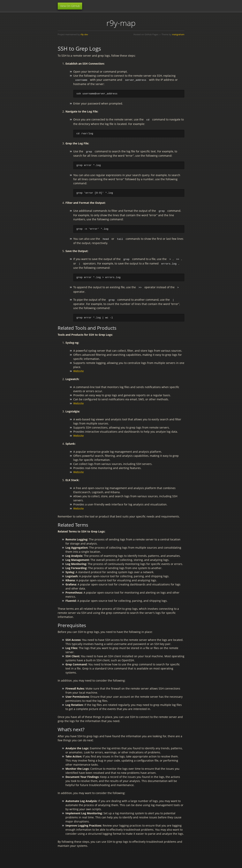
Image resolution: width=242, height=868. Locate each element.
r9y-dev (84, 34)
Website (79, 370)
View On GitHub (70, 6)
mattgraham (178, 34)
